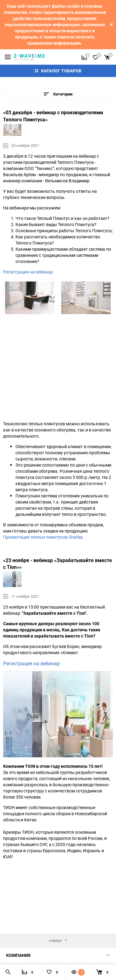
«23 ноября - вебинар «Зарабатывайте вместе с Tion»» (58, 564)
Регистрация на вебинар (28, 272)
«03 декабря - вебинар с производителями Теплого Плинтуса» (53, 116)
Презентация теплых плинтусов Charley (43, 537)
